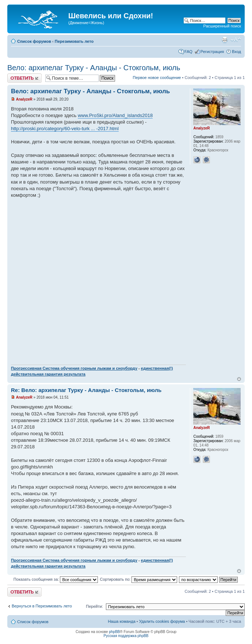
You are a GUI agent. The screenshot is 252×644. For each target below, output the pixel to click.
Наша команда (121, 621)
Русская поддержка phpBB (126, 636)
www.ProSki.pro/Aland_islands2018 (115, 115)
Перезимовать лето (74, 41)
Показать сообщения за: (56, 579)
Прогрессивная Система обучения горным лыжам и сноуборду (74, 368)
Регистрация (212, 52)
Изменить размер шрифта (236, 40)
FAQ (188, 52)
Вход (236, 52)
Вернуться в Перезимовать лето (42, 606)
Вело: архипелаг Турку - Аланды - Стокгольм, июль (94, 68)
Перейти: (94, 606)
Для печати (225, 40)
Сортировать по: (138, 579)
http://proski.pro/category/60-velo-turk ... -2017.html (65, 129)
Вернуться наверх (239, 379)
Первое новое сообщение (157, 78)
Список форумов (34, 41)
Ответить (24, 78)
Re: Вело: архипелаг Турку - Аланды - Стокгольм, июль (86, 390)
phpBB (114, 632)
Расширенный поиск (222, 26)
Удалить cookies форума (162, 621)
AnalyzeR (24, 99)
